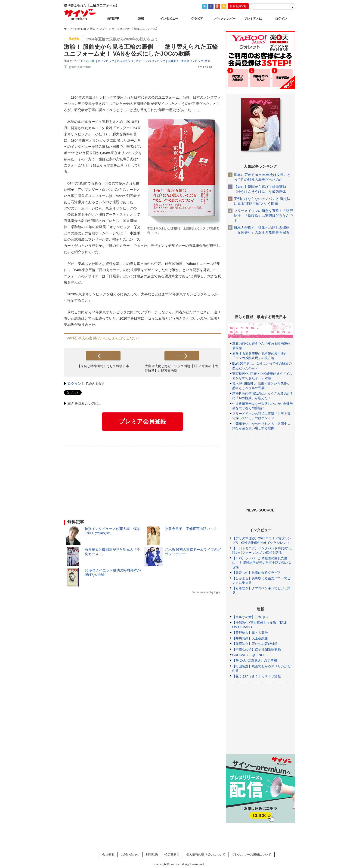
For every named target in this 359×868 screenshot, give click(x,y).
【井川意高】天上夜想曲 (250, 638)
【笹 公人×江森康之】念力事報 (255, 660)
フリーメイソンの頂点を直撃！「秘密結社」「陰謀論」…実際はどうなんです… (263, 216)
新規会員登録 (238, 6)
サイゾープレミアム (80, 15)
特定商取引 (172, 854)
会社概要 (108, 854)
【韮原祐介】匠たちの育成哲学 (255, 644)
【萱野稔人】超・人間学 (250, 633)
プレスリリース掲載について (252, 854)
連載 (141, 19)
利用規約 (152, 854)
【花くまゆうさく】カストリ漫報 (257, 676)
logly (217, 592)
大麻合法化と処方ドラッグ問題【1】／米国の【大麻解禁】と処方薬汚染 (181, 368)
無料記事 (113, 19)
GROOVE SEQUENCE (249, 655)
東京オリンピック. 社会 (196, 61)
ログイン (74, 383)
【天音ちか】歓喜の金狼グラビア (257, 573)
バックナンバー (225, 19)
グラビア (197, 19)
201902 (91, 61)
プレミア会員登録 (142, 421)
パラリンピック (156, 61)
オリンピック (106, 61)
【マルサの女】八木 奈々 (251, 617)
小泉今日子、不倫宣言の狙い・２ (191, 529)
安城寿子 (173, 61)
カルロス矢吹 (125, 61)
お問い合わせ (130, 854)
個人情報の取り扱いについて (206, 854)
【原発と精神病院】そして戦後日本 (103, 366)
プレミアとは (253, 19)
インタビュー (169, 19)
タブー (139, 61)
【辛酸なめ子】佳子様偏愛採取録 (257, 649)
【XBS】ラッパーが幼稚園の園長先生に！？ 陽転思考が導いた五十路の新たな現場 (262, 563)
